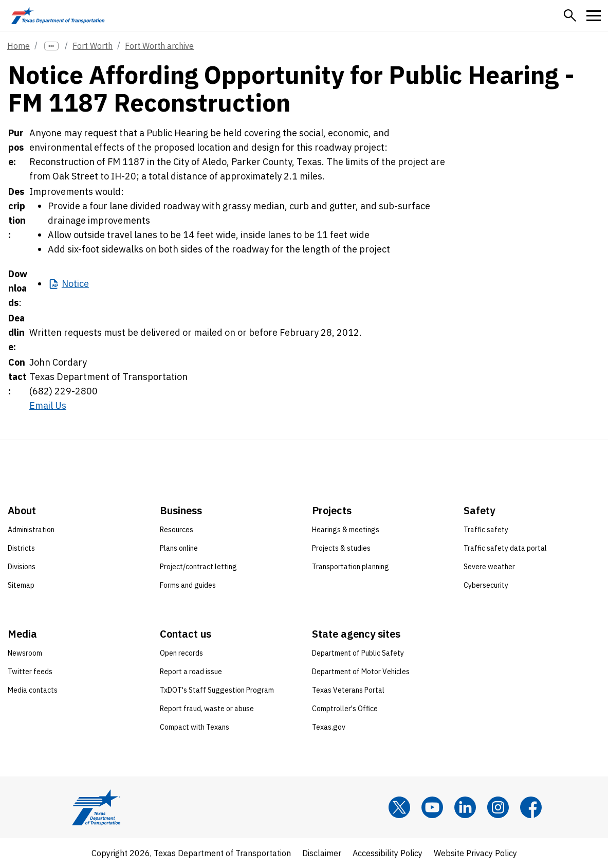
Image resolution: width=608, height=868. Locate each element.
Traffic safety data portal (505, 548)
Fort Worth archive (159, 46)
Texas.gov (329, 727)
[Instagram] (498, 807)
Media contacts (33, 690)
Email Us (48, 405)
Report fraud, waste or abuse (207, 709)
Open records (181, 653)
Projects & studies (341, 548)
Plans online (179, 548)
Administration (31, 530)
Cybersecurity (486, 585)
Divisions (22, 567)
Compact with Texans (195, 727)
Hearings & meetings (346, 530)
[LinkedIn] (465, 807)
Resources (177, 530)
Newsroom (25, 653)
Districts (21, 548)
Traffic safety (486, 530)
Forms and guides (188, 585)
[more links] (51, 46)
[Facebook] (531, 807)
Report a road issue (191, 672)
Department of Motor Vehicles (361, 672)
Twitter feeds (30, 672)
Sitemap (21, 585)
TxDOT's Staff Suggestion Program (217, 690)
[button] (570, 15)
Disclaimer (322, 853)
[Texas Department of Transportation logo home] (58, 15)
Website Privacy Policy (475, 853)
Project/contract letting (198, 567)
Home (19, 46)
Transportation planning (351, 567)
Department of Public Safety (358, 653)
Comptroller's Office (345, 709)
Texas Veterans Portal (348, 690)
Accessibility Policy (388, 853)
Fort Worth (93, 46)
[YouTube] (432, 807)
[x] (399, 807)
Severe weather (489, 567)
